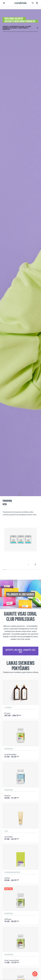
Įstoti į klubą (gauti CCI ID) (20, 651)
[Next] (35, 564)
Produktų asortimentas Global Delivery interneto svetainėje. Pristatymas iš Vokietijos (17, 28)
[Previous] (29, 564)
